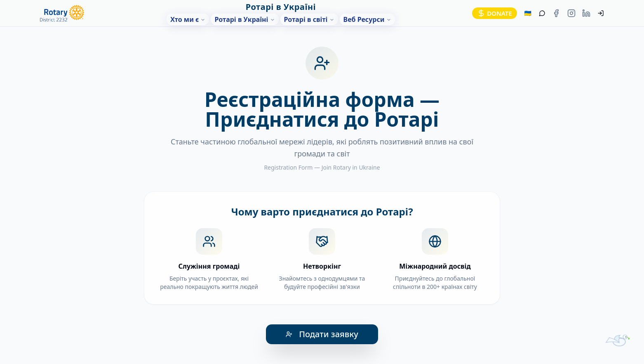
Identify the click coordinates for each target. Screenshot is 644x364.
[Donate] (495, 13)
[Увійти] (601, 13)
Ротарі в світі (309, 19)
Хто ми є (188, 19)
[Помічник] (542, 13)
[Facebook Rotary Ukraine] (556, 13)
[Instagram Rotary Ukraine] (572, 13)
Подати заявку (322, 334)
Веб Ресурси (367, 19)
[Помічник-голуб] (618, 333)
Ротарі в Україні (244, 19)
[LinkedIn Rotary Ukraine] (586, 13)
